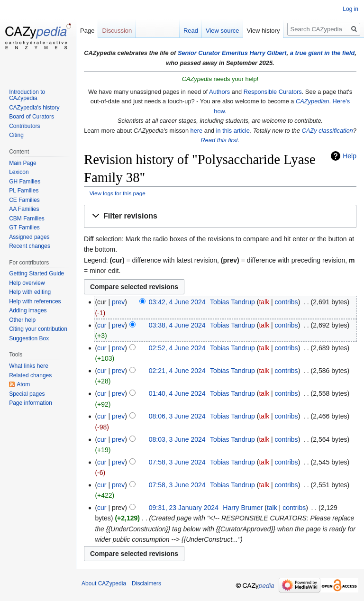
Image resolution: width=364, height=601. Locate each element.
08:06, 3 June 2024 (177, 416)
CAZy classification (328, 131)
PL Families (24, 191)
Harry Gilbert (268, 53)
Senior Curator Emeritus (213, 53)
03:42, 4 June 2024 (177, 302)
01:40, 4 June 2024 (177, 393)
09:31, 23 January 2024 (184, 508)
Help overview (27, 283)
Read (191, 31)
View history (264, 31)
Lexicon (19, 172)
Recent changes (30, 246)
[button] (220, 216)
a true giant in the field (323, 53)
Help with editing (30, 292)
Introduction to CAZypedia (27, 95)
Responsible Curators (273, 92)
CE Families (24, 200)
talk (264, 302)
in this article (233, 131)
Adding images (28, 310)
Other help (22, 320)
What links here (29, 366)
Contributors (24, 126)
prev (118, 302)
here (197, 131)
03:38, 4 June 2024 (177, 325)
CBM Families (27, 219)
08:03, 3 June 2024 (177, 439)
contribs (287, 302)
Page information (31, 403)
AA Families (24, 209)
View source (223, 31)
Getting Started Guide (36, 273)
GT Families (24, 228)
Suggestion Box (29, 338)
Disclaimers (146, 583)
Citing (16, 135)
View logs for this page (118, 193)
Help (350, 156)
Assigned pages (29, 237)
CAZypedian (312, 101)
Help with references (35, 301)
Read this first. (220, 140)
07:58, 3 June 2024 (177, 462)
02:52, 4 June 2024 (177, 348)
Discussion (117, 31)
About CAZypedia (104, 583)
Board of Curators (32, 117)
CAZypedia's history (34, 108)
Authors (219, 92)
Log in (350, 9)
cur (102, 325)
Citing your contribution (38, 329)
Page (87, 31)
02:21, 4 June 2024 (177, 371)
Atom (23, 384)
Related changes (30, 375)
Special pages (27, 394)
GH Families (25, 182)
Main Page (23, 163)
